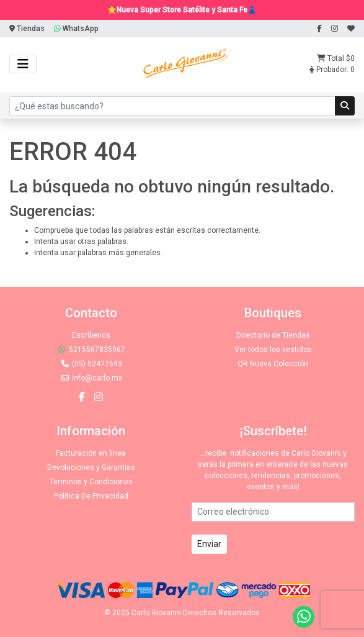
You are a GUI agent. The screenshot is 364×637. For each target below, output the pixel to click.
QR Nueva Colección (273, 364)
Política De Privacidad (91, 496)
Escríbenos (91, 335)
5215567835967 (91, 350)
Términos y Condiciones (91, 482)
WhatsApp (76, 29)
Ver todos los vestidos (273, 350)
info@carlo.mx (91, 378)
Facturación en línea (91, 453)
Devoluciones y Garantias (91, 468)
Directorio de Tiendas (273, 335)
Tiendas (27, 29)
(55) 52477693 (91, 364)
